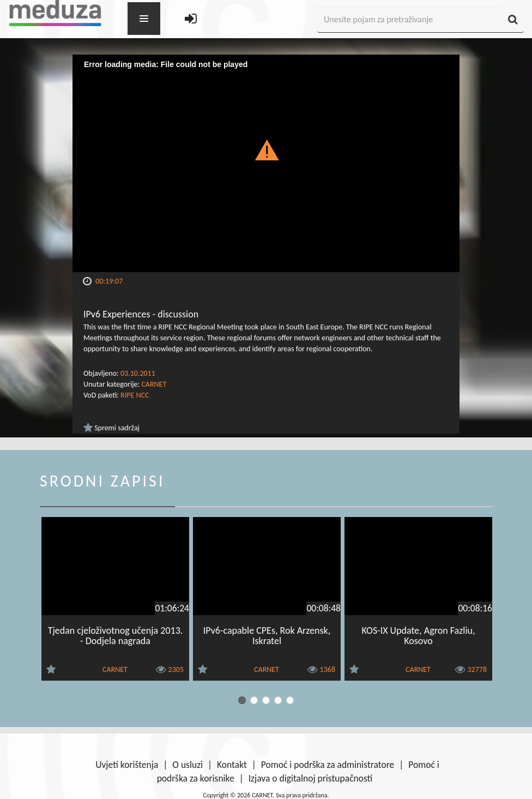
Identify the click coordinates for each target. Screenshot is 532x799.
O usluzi (188, 765)
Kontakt (232, 765)
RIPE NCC (135, 395)
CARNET (154, 384)
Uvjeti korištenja (127, 765)
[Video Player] (266, 163)
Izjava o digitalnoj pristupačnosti (311, 778)
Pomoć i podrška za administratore (328, 765)
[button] (266, 149)
